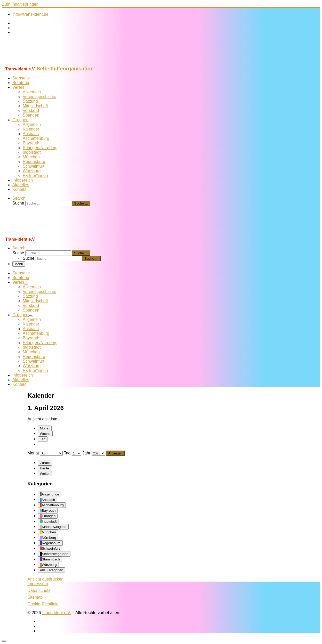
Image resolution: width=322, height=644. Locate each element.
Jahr (86, 453)
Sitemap (35, 597)
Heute (45, 468)
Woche (45, 434)
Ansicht (46, 579)
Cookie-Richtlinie (43, 604)
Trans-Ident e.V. (57, 613)
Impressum (38, 584)
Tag (43, 439)
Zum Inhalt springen (20, 4)
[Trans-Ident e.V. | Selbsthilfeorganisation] (34, 63)
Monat (45, 428)
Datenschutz (39, 590)
